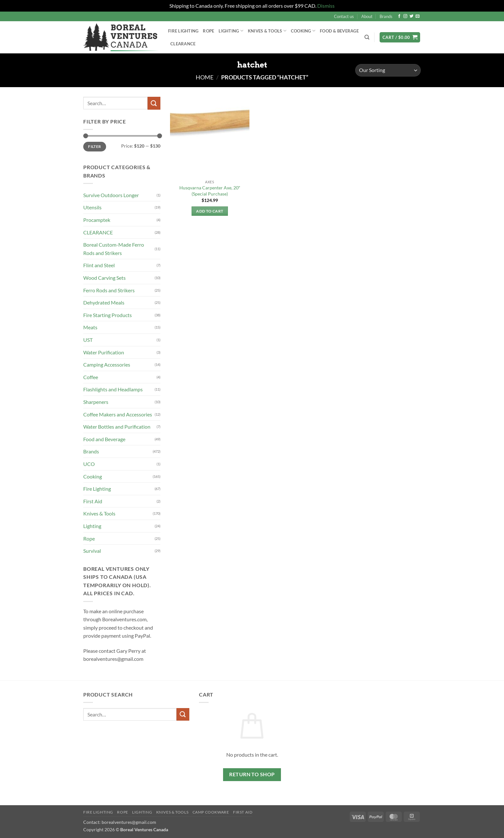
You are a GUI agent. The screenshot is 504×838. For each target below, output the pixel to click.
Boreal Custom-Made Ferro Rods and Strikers (114, 249)
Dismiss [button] (326, 6)
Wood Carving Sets (104, 278)
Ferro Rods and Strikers (109, 290)
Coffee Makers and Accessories (118, 414)
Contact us (344, 16)
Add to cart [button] (210, 211)
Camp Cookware (211, 812)
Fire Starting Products (108, 315)
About (367, 16)
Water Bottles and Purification (117, 427)
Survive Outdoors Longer (111, 195)
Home (205, 77)
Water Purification (104, 352)
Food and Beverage (104, 439)
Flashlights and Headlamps (113, 389)
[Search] (367, 37)
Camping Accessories (107, 364)
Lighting (231, 31)
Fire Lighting (183, 31)
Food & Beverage (339, 31)
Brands (386, 16)
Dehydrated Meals (104, 302)
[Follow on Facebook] (399, 16)
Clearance (183, 44)
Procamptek (97, 220)
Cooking (303, 31)
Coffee (91, 377)
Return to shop (252, 774)
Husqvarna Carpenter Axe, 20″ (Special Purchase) (210, 191)
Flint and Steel (99, 265)
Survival (92, 551)
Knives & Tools (267, 31)
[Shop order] (388, 70)
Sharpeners (96, 402)
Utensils (92, 207)
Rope (208, 31)
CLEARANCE (98, 232)
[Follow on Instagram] (405, 16)
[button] (400, 37)
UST (88, 340)
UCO (89, 464)
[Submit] (154, 103)
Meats (90, 327)
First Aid (93, 501)
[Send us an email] (418, 16)
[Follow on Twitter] (411, 16)
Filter (94, 146)
